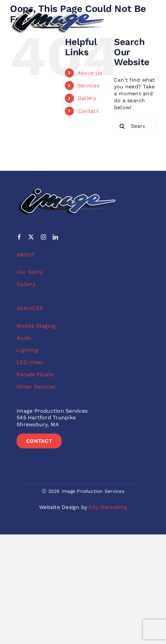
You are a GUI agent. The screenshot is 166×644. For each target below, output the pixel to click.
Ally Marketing (108, 507)
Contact (88, 111)
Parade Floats (35, 374)
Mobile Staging (36, 326)
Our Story (29, 272)
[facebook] (19, 237)
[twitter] (31, 237)
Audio (24, 338)
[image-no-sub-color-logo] (58, 9)
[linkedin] (55, 237)
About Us (90, 73)
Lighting (27, 350)
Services (88, 86)
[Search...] (135, 126)
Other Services (36, 387)
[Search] (122, 126)
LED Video (30, 362)
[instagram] (43, 237)
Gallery (87, 98)
